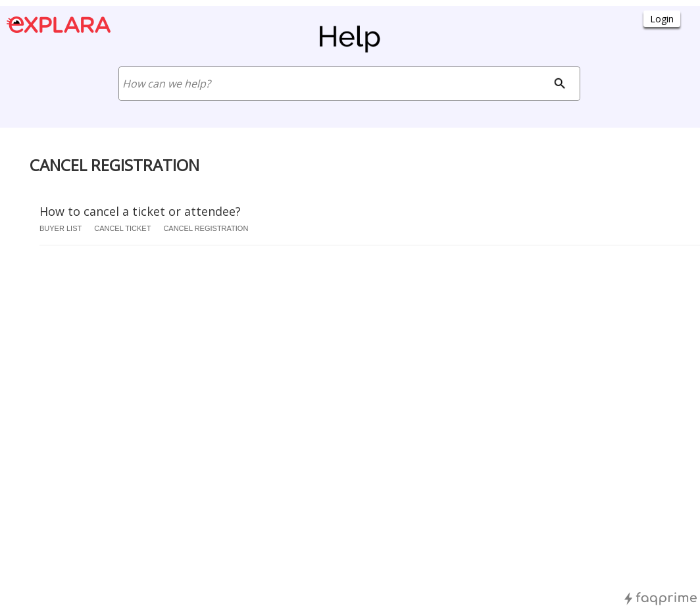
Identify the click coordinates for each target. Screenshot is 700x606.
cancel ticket (122, 228)
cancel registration (206, 228)
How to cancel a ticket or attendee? (140, 211)
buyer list (61, 228)
